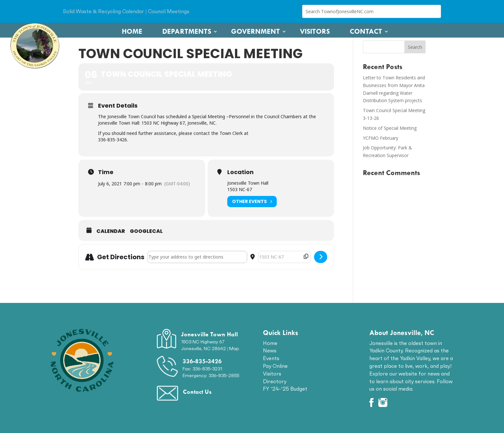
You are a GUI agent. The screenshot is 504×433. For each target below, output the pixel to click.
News (270, 350)
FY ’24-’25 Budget (285, 389)
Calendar (111, 231)
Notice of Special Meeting (390, 128)
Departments (187, 31)
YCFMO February (381, 138)
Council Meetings (169, 11)
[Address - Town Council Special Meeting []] (197, 257)
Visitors (315, 31)
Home (132, 31)
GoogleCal (146, 231)
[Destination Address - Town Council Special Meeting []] (284, 257)
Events (271, 358)
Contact (366, 31)
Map (234, 349)
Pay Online (275, 366)
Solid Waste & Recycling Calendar (104, 11)
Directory (275, 381)
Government (256, 31)
